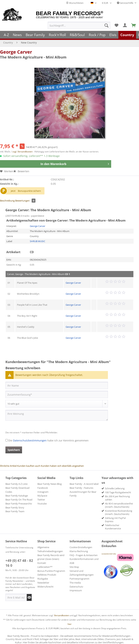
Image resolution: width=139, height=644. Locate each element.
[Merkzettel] (116, 25)
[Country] (127, 35)
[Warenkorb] (134, 25)
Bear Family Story (15, 508)
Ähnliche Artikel (8, 466)
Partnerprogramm (79, 579)
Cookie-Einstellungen (81, 547)
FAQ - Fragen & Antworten (84, 555)
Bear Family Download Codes (17, 490)
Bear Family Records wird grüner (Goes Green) (51, 557)
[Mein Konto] (125, 25)
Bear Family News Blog (50, 484)
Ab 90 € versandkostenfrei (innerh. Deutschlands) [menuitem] (119, 505)
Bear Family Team (15, 511)
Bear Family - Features (81, 488)
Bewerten (21, 171)
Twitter (41, 500)
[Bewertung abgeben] (57, 404)
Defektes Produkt (47, 575)
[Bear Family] (35, 35)
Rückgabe (43, 579)
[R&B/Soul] (77, 35)
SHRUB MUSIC (38, 241)
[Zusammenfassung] (57, 394)
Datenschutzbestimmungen (30, 440)
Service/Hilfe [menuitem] (125, 3)
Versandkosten (62, 615)
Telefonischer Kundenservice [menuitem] (113, 527)
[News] (17, 35)
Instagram (43, 492)
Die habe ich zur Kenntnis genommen (48, 440)
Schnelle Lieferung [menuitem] (115, 488)
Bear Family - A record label (84, 484)
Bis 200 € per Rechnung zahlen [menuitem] (117, 498)
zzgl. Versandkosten (23, 152)
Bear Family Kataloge (17, 496)
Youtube (42, 504)
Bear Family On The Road (19, 500)
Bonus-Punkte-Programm (51, 571)
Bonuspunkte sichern (29, 191)
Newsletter (43, 583)
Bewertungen (25, 201)
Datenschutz (76, 587)
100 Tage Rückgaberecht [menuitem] (118, 492)
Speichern (14, 450)
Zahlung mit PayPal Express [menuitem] (115, 520)
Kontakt (42, 563)
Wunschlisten (75, 3)
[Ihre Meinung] (57, 415)
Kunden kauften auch (29, 466)
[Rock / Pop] (97, 35)
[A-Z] (6, 35)
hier (70, 624)
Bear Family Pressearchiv (19, 504)
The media (75, 583)
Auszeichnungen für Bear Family (83, 494)
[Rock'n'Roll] (57, 35)
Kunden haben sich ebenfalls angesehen (62, 466)
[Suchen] (106, 25)
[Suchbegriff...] (79, 25)
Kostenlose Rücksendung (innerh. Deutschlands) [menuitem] (119, 512)
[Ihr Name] (57, 385)
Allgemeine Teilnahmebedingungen (50, 549)
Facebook (43, 488)
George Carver (16, 52)
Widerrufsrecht (45, 587)
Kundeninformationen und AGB (84, 561)
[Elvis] (113, 35)
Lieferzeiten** (45, 567)
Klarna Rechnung (79, 551)
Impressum (76, 590)
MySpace (42, 496)
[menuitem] (79, 25)
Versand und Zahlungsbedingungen (82, 573)
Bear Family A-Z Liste (16, 484)
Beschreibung (7, 201)
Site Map (74, 567)
